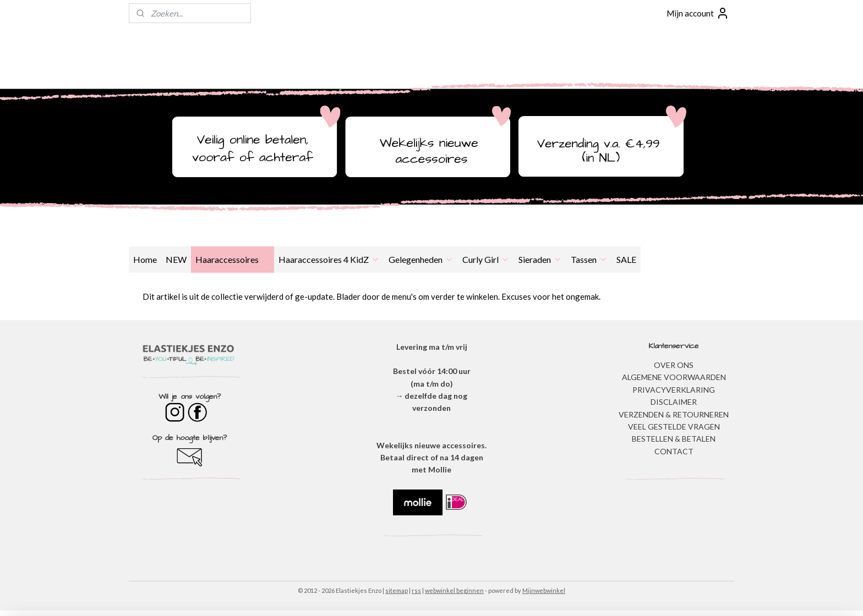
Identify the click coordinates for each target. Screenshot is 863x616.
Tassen (589, 259)
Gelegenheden (421, 259)
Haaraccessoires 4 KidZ (329, 259)
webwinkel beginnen (454, 590)
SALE (626, 259)
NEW (176, 259)
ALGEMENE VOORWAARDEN (674, 377)
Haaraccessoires (233, 259)
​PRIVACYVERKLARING (674, 390)
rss (416, 590)
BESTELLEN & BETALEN (674, 439)
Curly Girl (486, 259)
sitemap (397, 590)
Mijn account (698, 13)
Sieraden (540, 259)
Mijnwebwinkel (544, 590)
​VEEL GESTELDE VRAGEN (674, 427)
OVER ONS (674, 365)
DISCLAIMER (674, 402)
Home (145, 259)
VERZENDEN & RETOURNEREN (674, 414)
